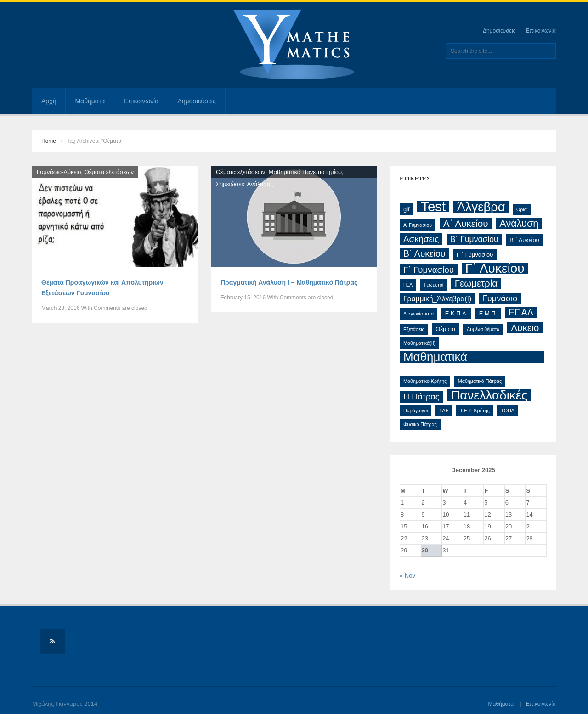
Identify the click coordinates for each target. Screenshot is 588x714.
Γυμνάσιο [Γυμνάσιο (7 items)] (500, 298)
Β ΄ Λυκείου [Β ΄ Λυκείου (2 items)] (524, 240)
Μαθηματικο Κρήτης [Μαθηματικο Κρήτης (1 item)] (425, 381)
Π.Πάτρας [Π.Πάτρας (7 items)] (421, 397)
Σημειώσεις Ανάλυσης (245, 184)
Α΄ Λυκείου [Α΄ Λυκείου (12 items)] (466, 223)
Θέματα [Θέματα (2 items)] (445, 329)
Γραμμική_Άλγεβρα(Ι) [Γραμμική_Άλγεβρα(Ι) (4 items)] (437, 299)
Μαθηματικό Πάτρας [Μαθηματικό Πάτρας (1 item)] (480, 381)
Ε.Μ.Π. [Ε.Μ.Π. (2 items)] (488, 313)
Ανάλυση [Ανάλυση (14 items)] (519, 223)
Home (49, 141)
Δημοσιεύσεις (499, 31)
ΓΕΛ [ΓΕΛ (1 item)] (408, 285)
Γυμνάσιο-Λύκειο (59, 172)
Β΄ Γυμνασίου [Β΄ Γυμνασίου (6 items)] (474, 239)
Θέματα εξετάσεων (109, 172)
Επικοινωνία (541, 31)
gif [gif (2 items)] (407, 209)
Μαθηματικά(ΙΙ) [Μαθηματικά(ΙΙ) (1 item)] (419, 343)
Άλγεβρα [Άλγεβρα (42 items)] (481, 207)
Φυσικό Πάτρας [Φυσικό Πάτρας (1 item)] (420, 424)
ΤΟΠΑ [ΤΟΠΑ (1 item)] (507, 410)
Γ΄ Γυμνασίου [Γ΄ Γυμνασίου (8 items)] (429, 270)
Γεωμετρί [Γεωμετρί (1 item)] (434, 285)
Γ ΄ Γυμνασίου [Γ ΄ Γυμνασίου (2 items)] (475, 255)
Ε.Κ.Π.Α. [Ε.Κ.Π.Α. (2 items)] (457, 313)
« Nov (407, 576)
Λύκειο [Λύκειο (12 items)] (525, 328)
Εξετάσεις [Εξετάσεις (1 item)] (414, 329)
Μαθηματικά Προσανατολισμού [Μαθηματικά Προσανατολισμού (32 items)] (451, 357)
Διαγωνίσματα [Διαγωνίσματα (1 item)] (418, 314)
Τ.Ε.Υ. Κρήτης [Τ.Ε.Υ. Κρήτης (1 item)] (475, 410)
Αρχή (49, 101)
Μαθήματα (90, 101)
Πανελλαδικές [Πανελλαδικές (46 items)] (489, 395)
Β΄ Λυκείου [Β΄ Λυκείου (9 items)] (424, 253)
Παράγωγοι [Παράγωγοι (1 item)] (416, 410)
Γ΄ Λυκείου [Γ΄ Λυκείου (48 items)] (495, 268)
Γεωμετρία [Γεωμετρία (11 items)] (476, 283)
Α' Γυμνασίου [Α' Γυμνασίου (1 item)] (418, 225)
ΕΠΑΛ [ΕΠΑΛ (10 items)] (521, 312)
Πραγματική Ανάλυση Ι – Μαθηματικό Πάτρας (289, 282)
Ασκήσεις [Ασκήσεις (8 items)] (421, 239)
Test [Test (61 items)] (433, 206)
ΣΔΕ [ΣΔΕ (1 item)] (444, 410)
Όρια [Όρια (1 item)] (522, 209)
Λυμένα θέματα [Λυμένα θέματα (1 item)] (483, 329)
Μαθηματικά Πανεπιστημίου (305, 172)
